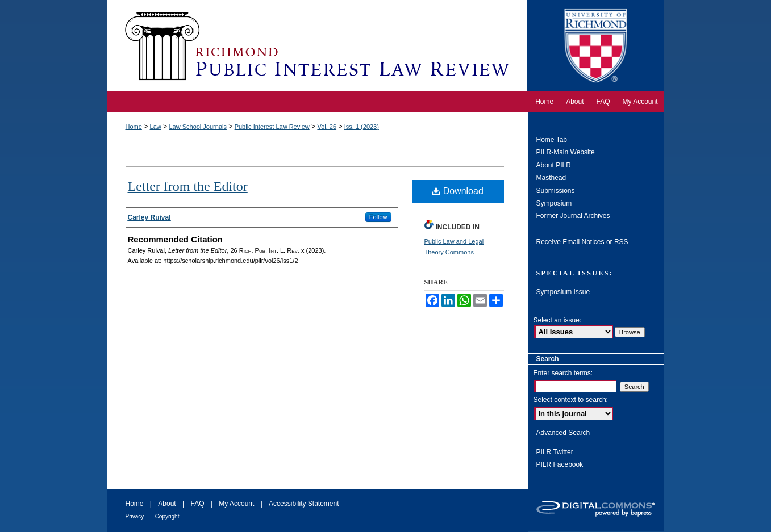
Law (156, 127)
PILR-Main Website (566, 152)
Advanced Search (563, 433)
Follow (378, 217)
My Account (236, 504)
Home (134, 127)
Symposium (554, 203)
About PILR (554, 165)
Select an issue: (558, 320)
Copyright (167, 516)
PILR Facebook (560, 464)
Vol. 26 (327, 127)
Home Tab (552, 140)
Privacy (135, 516)
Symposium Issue (563, 292)
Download (458, 191)
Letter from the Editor (188, 186)
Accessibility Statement (304, 504)
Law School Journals (198, 127)
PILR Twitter (555, 452)
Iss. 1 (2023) (362, 127)
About (167, 504)
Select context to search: (571, 400)
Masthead (551, 178)
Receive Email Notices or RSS (582, 242)
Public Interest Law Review (272, 127)
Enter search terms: (563, 373)
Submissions (556, 191)
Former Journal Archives (573, 216)
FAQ (197, 504)
